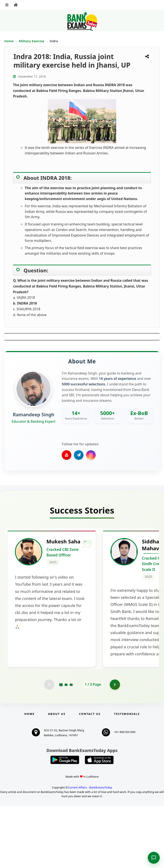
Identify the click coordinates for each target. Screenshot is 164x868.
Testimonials (127, 776)
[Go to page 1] (61, 747)
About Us (57, 776)
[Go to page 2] (66, 747)
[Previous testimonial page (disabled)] (49, 747)
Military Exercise (32, 41)
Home (9, 41)
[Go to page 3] (71, 747)
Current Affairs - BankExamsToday (90, 849)
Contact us (90, 776)
